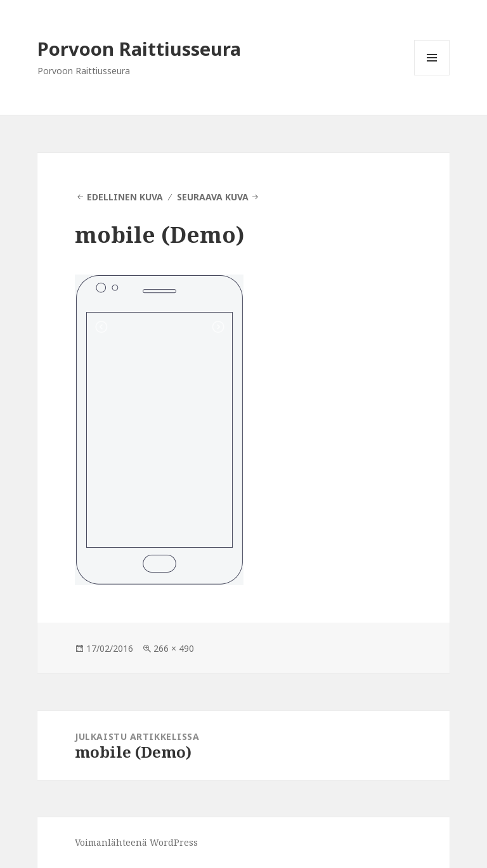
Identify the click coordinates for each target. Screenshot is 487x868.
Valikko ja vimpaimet (432, 75)
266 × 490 (174, 648)
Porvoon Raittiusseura (139, 49)
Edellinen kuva (125, 197)
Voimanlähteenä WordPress (136, 842)
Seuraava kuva (213, 197)
